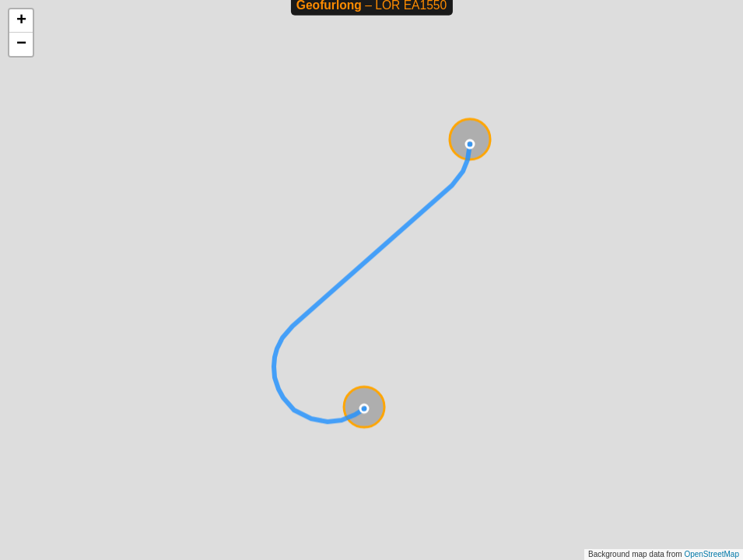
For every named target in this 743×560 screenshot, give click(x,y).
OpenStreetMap (711, 554)
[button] (21, 21)
